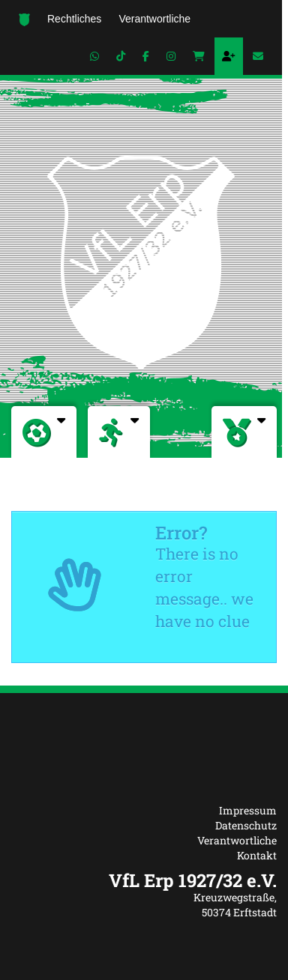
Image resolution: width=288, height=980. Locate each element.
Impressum (248, 810)
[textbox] (144, 880)
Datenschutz (246, 825)
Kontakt (257, 855)
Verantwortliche (237, 840)
